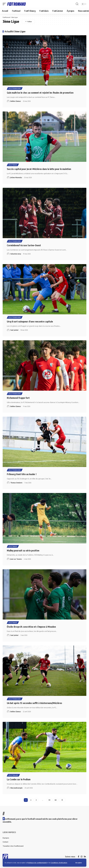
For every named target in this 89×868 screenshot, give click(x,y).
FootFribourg (15, 89)
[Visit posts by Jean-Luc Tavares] (8, 559)
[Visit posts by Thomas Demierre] (8, 483)
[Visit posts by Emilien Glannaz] (8, 101)
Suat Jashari (14, 330)
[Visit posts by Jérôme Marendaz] (8, 178)
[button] (79, 863)
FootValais (13, 775)
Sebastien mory (16, 254)
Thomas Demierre (16, 483)
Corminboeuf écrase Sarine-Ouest (24, 245)
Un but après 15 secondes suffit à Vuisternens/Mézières (34, 703)
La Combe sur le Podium (19, 779)
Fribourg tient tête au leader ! (22, 474)
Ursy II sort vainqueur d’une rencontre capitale (30, 321)
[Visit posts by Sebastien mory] (8, 254)
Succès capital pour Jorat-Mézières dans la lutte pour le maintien (39, 169)
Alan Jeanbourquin (16, 788)
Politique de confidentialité (37, 863)
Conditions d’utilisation (59, 863)
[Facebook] (78, 857)
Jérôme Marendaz (16, 178)
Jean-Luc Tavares (16, 559)
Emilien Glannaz (16, 101)
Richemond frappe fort (18, 398)
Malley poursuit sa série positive (23, 550)
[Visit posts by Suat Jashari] (8, 330)
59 (49, 800)
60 (56, 800)
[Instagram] (82, 857)
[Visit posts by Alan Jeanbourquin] (8, 788)
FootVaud (13, 165)
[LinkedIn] (85, 857)
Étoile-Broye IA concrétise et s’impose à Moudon (31, 627)
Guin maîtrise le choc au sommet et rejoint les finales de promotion (40, 93)
